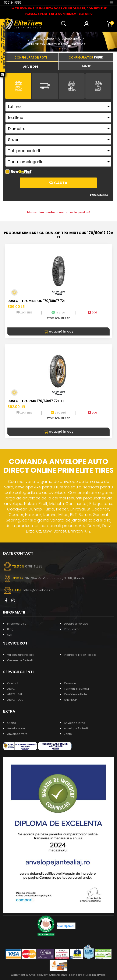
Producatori (72, 629)
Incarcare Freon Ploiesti (80, 655)
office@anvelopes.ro (38, 590)
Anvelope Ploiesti (76, 728)
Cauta (58, 183)
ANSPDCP (70, 700)
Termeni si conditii (76, 689)
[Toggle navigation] (112, 2)
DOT (93, 312)
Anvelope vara (17, 734)
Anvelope (47, 39)
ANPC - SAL (15, 694)
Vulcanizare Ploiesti (21, 655)
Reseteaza (99, 195)
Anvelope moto (70, 39)
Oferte (12, 723)
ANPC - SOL (15, 700)
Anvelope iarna (75, 723)
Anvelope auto (17, 728)
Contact (13, 683)
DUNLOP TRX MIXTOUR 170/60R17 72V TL (57, 44)
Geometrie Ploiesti (20, 660)
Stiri (10, 635)
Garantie (70, 683)
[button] (65, 24)
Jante (68, 734)
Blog (10, 629)
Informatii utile (17, 624)
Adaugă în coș (59, 331)
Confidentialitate (75, 694)
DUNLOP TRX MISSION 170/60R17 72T (37, 301)
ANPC (11, 689)
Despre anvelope (76, 624)
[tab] (31, 66)
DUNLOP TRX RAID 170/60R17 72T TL (36, 401)
